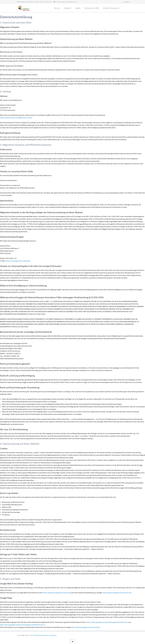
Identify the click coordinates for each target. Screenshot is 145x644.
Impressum (53, 635)
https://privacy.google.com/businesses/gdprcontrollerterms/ (107, 622)
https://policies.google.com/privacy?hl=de (117, 593)
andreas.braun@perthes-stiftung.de (18, 261)
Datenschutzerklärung (42, 635)
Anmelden (126, 2)
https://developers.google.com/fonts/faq (57, 593)
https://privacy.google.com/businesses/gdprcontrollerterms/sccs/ (22, 625)
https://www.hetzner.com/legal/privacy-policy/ (16, 118)
